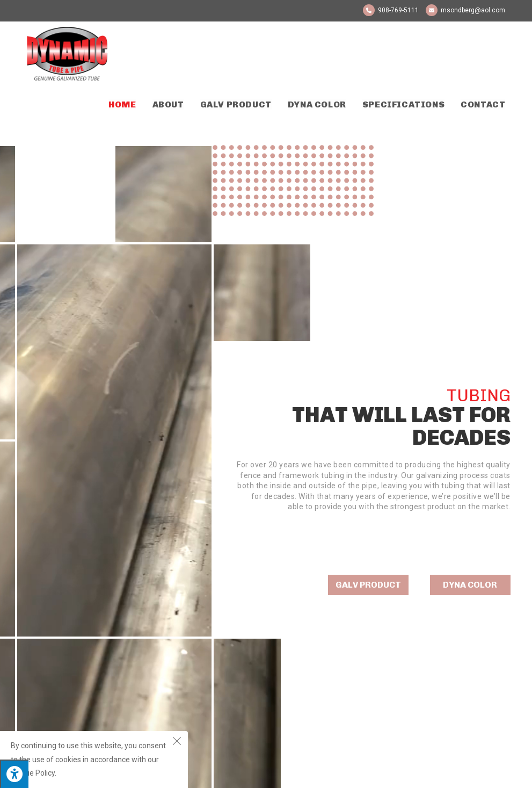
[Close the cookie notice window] (177, 742)
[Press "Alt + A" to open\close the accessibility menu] (14, 774)
